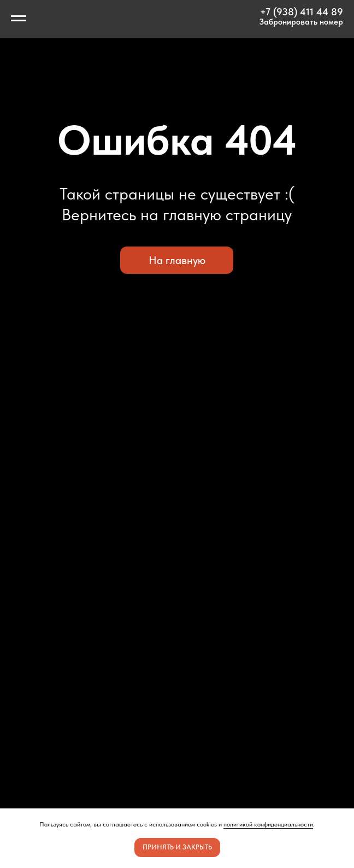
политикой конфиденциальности (268, 824)
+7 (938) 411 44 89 (302, 12)
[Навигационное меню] (19, 19)
